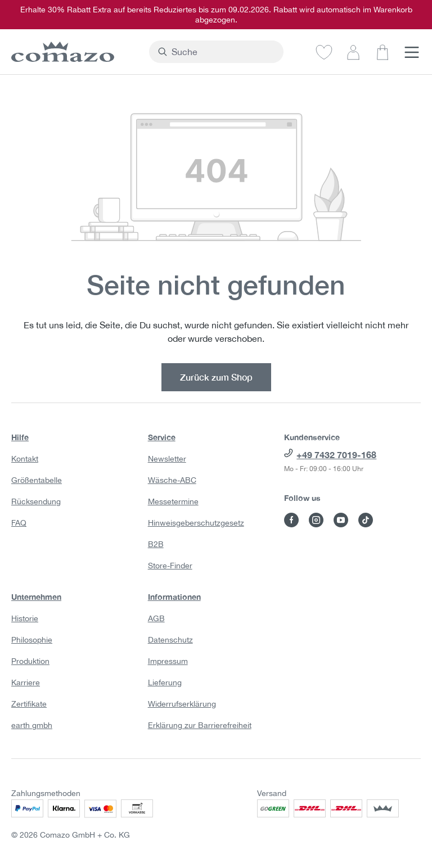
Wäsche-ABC (172, 480)
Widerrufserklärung (182, 704)
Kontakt (25, 459)
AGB (156, 618)
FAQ (19, 523)
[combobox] (223, 52)
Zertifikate (29, 704)
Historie (25, 618)
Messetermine (173, 501)
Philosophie (32, 640)
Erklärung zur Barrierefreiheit (200, 725)
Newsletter (167, 459)
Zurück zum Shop (216, 377)
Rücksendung (36, 501)
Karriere (26, 682)
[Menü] (412, 52)
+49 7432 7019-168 (336, 455)
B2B (156, 544)
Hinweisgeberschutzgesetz (196, 523)
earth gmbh (32, 725)
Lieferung (165, 682)
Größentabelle (37, 480)
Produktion (30, 661)
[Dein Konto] (353, 52)
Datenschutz (170, 640)
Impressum (168, 661)
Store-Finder (170, 566)
